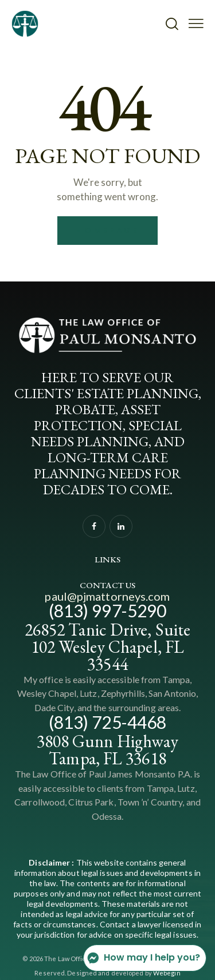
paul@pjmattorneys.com (107, 596)
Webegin (167, 973)
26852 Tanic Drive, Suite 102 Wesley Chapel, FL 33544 (107, 647)
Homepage (107, 230)
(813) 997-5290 (107, 610)
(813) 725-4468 (107, 722)
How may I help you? (143, 958)
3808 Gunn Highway (108, 741)
